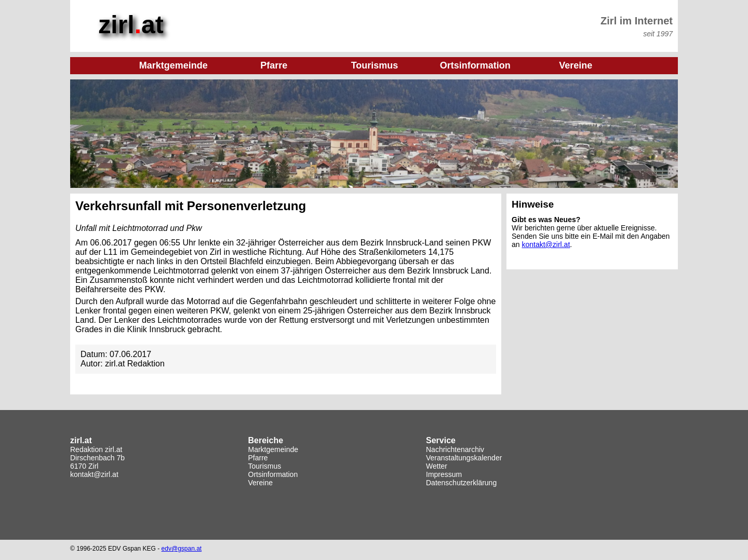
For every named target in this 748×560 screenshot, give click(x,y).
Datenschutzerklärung (461, 483)
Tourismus (265, 466)
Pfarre (258, 458)
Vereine (261, 483)
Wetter (437, 466)
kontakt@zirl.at (546, 244)
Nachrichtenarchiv (455, 449)
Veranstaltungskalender (464, 458)
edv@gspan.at (182, 549)
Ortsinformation (273, 474)
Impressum (444, 474)
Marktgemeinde (273, 449)
